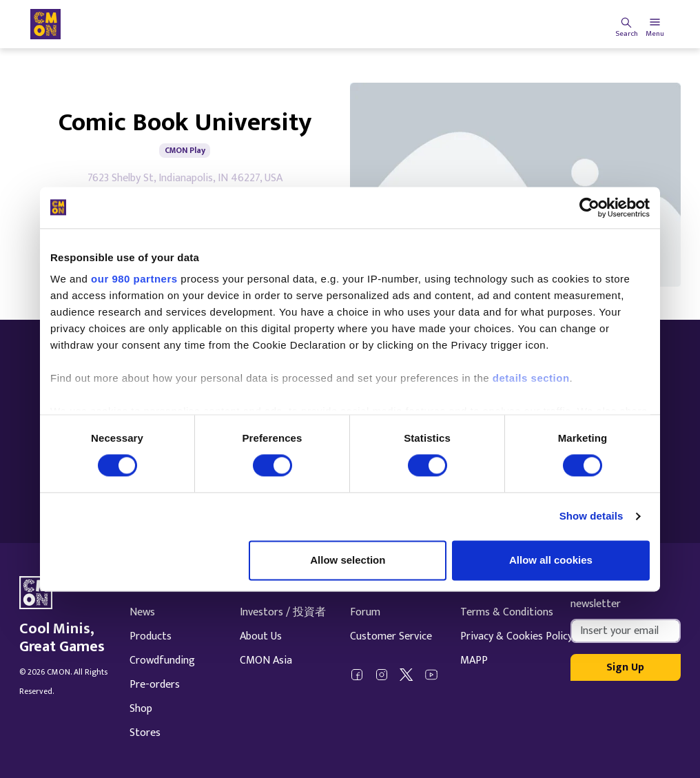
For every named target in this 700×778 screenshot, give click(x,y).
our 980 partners (134, 279)
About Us (261, 636)
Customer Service (391, 636)
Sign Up (625, 667)
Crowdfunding (162, 661)
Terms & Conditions (507, 612)
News (142, 612)
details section (531, 378)
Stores (145, 733)
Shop (141, 709)
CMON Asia (266, 661)
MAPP (474, 661)
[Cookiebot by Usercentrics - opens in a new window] (589, 207)
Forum (365, 612)
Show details (591, 516)
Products (151, 636)
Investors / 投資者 (283, 612)
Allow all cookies (551, 560)
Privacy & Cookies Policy (516, 636)
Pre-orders (155, 685)
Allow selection (348, 560)
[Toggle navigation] (655, 24)
